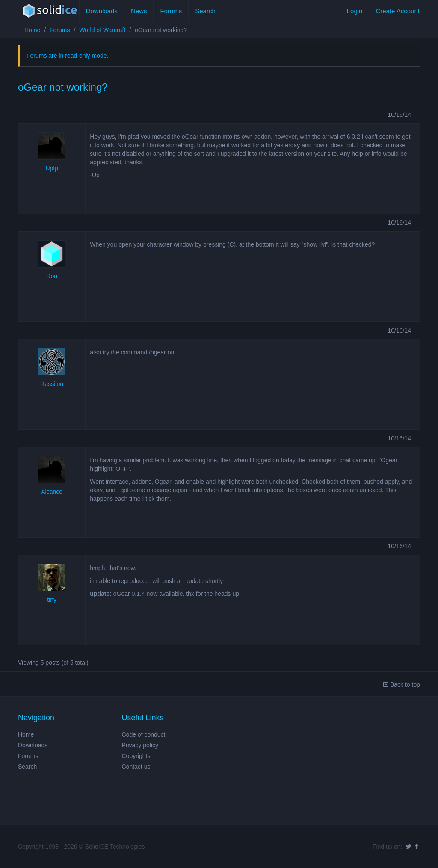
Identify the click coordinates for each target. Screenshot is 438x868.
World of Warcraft (102, 30)
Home (32, 30)
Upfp (52, 168)
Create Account (398, 11)
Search (205, 11)
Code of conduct (144, 734)
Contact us (136, 767)
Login (355, 11)
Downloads (102, 11)
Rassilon (52, 384)
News (139, 11)
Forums (171, 11)
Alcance (52, 492)
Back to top (402, 684)
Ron (52, 276)
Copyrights (136, 756)
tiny (52, 600)
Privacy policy (140, 745)
